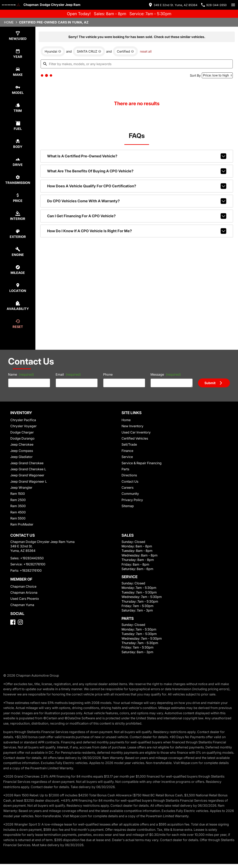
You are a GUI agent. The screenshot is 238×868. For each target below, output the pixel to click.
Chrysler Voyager (23, 426)
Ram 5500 (18, 518)
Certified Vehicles (135, 438)
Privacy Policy (132, 500)
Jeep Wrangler (21, 488)
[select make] (18, 72)
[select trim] (18, 108)
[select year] (18, 54)
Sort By (195, 75)
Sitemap (128, 506)
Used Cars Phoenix (25, 599)
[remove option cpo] (125, 51)
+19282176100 (34, 564)
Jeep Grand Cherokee (27, 463)
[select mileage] (18, 270)
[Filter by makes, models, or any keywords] (137, 64)
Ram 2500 (18, 500)
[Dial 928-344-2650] (214, 5)
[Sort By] (217, 75)
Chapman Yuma (22, 605)
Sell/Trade (129, 444)
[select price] (18, 198)
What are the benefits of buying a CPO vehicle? (137, 171)
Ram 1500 (18, 494)
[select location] (18, 288)
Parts (125, 469)
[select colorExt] (18, 234)
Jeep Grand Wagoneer (27, 475)
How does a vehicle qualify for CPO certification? (137, 186)
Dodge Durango (22, 438)
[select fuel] (18, 126)
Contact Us (130, 481)
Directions (129, 475)
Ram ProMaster (22, 524)
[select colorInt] (18, 216)
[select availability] (18, 306)
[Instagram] (20, 622)
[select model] (18, 90)
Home (9, 22)
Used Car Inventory (136, 432)
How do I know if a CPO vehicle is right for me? (137, 231)
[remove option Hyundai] (53, 51)
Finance (127, 451)
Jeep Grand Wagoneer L (29, 481)
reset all (146, 51)
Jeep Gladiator (21, 457)
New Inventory (132, 426)
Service (127, 457)
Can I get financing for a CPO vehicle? (137, 216)
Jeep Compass (22, 451)
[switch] (233, 5)
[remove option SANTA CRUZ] (89, 51)
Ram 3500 (18, 506)
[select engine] (18, 252)
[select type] (18, 36)
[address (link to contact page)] (173, 5)
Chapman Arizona (24, 592)
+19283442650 (32, 558)
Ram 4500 (18, 512)
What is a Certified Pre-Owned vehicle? (137, 156)
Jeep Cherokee (22, 444)
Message (166, 374)
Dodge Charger (22, 432)
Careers (127, 488)
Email (68, 374)
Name (21, 374)
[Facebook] (13, 622)
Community (130, 494)
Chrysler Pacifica (23, 420)
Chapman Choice (23, 586)
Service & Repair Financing (142, 463)
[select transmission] (18, 180)
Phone (108, 374)
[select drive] (18, 162)
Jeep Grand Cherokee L (28, 469)
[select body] (18, 144)
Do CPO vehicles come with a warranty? (137, 201)
